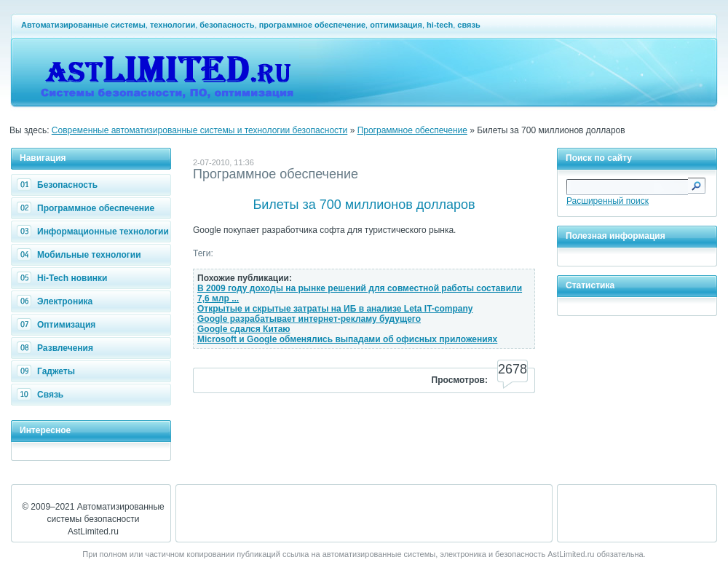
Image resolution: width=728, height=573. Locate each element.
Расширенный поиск (608, 201)
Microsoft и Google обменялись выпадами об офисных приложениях (347, 339)
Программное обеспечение (412, 130)
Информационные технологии (95, 232)
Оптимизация (58, 325)
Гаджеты (48, 371)
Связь (42, 395)
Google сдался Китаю (244, 329)
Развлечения (57, 348)
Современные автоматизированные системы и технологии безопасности (200, 130)
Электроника (56, 301)
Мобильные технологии (81, 255)
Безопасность (59, 185)
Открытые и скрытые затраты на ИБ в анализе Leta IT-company (335, 309)
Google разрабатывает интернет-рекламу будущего (309, 319)
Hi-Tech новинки (64, 278)
